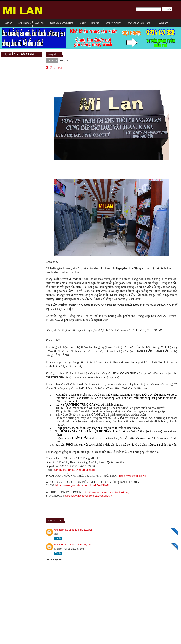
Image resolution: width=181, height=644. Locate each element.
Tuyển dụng (162, 23)
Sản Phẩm (24, 23)
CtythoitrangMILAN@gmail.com (74, 470)
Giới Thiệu (40, 23)
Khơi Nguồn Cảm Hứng (139, 23)
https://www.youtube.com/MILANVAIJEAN (82, 485)
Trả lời (58, 538)
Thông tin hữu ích (113, 23)
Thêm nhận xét (55, 560)
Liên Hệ (82, 23)
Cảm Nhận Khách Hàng (62, 23)
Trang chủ (8, 23)
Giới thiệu (54, 67)
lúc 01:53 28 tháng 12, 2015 (79, 530)
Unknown (59, 530)
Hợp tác (95, 23)
